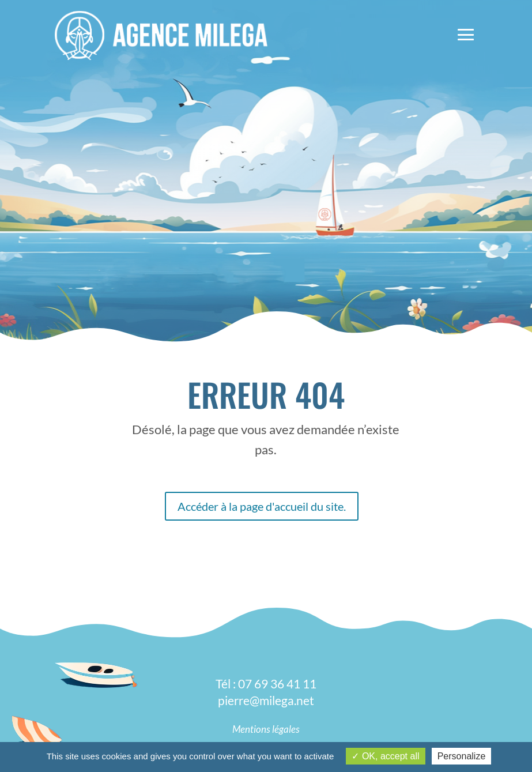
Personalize (462, 756)
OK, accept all (385, 756)
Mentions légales (266, 729)
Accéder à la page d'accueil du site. (262, 506)
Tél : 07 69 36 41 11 (266, 683)
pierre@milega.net (266, 700)
